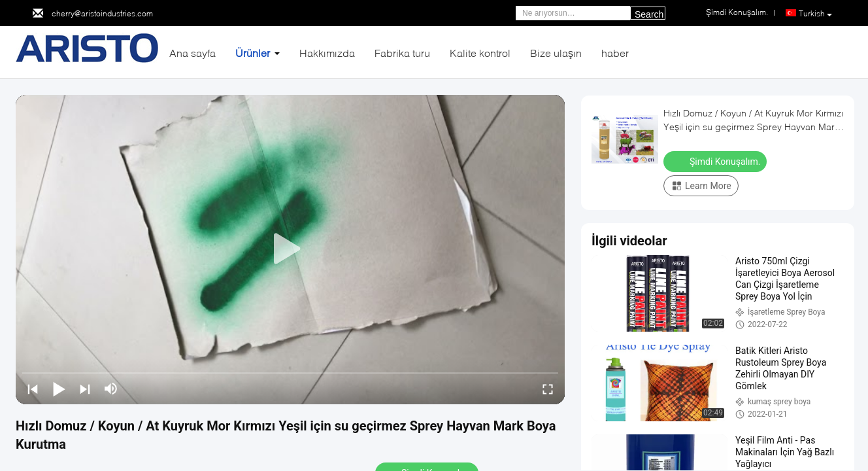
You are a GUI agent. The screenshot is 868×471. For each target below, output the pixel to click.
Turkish (815, 14)
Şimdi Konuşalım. (716, 161)
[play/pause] (59, 389)
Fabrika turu (402, 53)
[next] (85, 389)
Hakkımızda (327, 53)
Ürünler (253, 53)
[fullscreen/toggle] (548, 389)
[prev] (33, 389)
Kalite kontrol (480, 53)
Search (649, 14)
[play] (290, 249)
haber (615, 53)
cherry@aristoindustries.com (102, 13)
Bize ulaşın (556, 53)
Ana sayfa (192, 53)
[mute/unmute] (111, 389)
